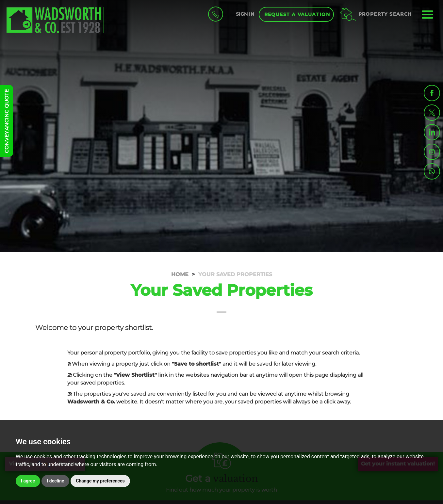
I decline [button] (55, 481)
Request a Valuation (297, 14)
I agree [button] (28, 481)
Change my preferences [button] (100, 481)
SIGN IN (245, 14)
